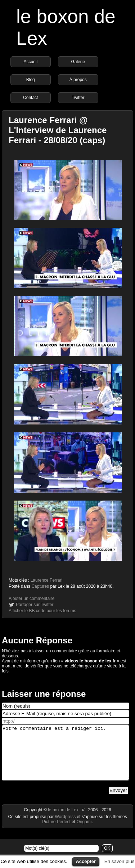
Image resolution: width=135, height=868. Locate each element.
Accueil (30, 62)
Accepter (86, 861)
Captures (40, 586)
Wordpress (66, 827)
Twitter (78, 98)
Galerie (78, 62)
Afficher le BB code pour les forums (42, 611)
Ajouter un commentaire (31, 599)
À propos (78, 80)
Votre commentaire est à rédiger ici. (66, 758)
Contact (30, 98)
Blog (31, 80)
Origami (84, 832)
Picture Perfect (56, 832)
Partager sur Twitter (35, 605)
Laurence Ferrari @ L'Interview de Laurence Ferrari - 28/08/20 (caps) (58, 130)
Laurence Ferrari (47, 580)
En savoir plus (120, 861)
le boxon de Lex (63, 821)
